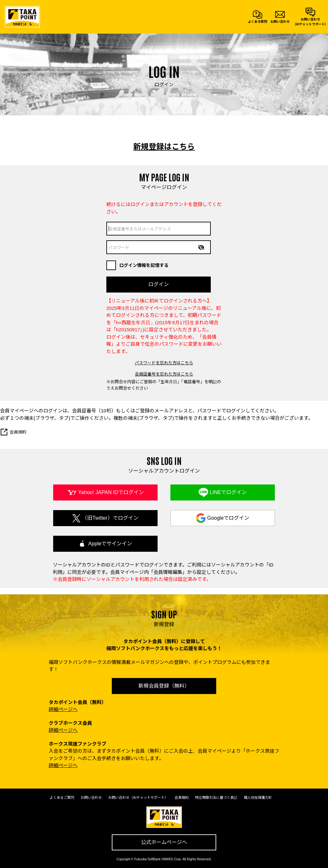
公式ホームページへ (164, 842)
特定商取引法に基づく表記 (216, 798)
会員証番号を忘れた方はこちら (164, 374)
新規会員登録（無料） (164, 686)
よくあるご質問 (62, 798)
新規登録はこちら (164, 147)
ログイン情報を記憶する (137, 265)
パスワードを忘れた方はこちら (164, 363)
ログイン (159, 284)
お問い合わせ (91, 798)
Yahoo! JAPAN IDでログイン (111, 492)
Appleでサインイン (110, 544)
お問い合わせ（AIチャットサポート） (138, 798)
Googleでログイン (228, 518)
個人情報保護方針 (258, 798)
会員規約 (13, 432)
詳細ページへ (63, 709)
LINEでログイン (228, 492)
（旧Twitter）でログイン (110, 518)
